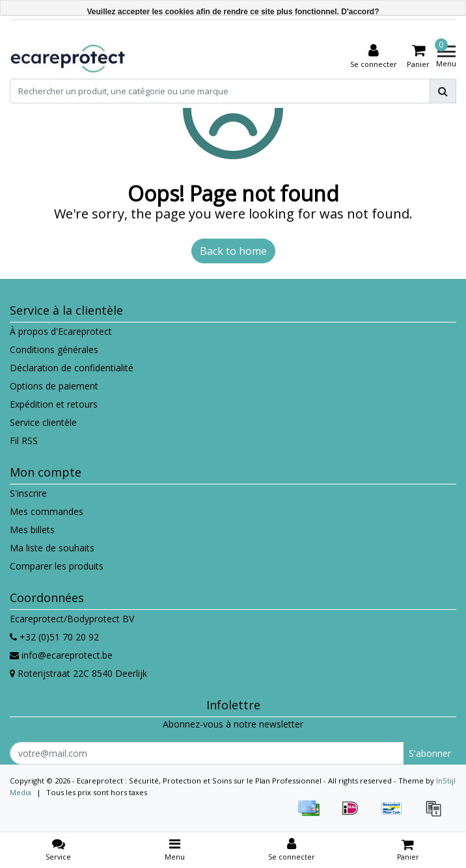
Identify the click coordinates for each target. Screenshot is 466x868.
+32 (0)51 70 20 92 (54, 637)
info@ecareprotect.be (61, 655)
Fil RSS (24, 441)
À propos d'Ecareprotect (61, 331)
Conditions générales (54, 349)
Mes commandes (47, 511)
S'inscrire (28, 493)
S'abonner (430, 753)
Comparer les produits (57, 566)
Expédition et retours (54, 404)
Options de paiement (54, 386)
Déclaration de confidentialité (72, 368)
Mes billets (32, 530)
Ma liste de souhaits (52, 548)
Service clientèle (43, 422)
